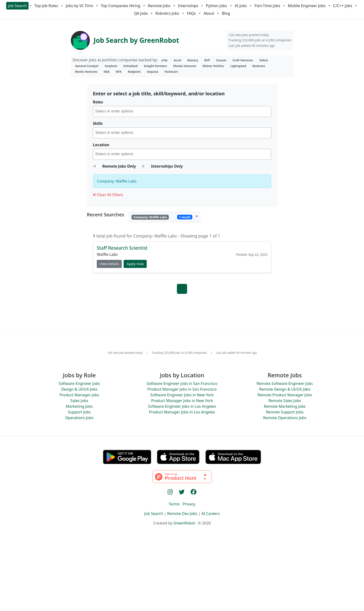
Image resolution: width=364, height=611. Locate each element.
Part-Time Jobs (267, 6)
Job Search (17, 6)
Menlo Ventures (86, 72)
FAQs (191, 13)
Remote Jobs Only (119, 166)
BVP (207, 60)
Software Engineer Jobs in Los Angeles (182, 406)
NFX (119, 72)
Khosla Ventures (185, 66)
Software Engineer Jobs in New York (182, 395)
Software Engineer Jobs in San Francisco (182, 383)
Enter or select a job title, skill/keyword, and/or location (159, 94)
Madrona (259, 66)
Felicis (264, 60)
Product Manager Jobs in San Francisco (182, 389)
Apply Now (135, 264)
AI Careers (211, 514)
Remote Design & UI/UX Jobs (285, 389)
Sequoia (153, 72)
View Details (109, 264)
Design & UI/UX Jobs (79, 389)
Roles (98, 102)
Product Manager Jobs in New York (182, 401)
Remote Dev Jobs (182, 514)
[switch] (97, 166)
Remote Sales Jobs (285, 401)
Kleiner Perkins (213, 66)
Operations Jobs (79, 418)
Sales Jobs (79, 401)
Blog (226, 13)
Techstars (171, 72)
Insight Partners (155, 66)
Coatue (221, 60)
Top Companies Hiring (121, 6)
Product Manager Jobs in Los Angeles (182, 412)
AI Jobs (241, 6)
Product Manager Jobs (79, 395)
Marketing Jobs (79, 406)
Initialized (131, 66)
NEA (107, 72)
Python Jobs (216, 6)
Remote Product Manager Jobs (285, 395)
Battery (193, 60)
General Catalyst (87, 66)
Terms (174, 504)
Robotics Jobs (167, 13)
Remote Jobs (159, 6)
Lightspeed (238, 66)
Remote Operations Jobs (285, 418)
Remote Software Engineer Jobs (285, 383)
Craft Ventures (243, 60)
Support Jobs (79, 412)
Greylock (111, 66)
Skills (98, 123)
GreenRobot (184, 523)
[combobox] (182, 112)
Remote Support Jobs (285, 412)
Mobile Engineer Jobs (307, 6)
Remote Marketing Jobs (285, 406)
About (209, 13)
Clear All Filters (108, 195)
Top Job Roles (46, 6)
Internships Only (167, 166)
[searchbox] (183, 112)
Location (101, 145)
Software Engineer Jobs (79, 383)
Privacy (189, 504)
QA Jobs (141, 13)
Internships (188, 6)
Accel (177, 60)
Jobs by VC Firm (79, 6)
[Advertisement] (182, 576)
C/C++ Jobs (343, 6)
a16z (164, 60)
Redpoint (134, 72)
